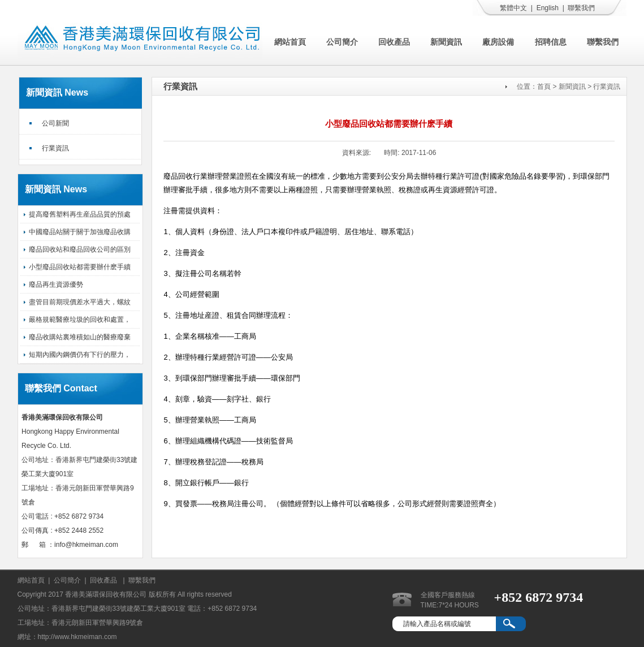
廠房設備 (498, 42)
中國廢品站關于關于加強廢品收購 (80, 232)
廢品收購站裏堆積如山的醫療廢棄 (80, 337)
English (548, 8)
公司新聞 (55, 123)
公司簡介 (342, 42)
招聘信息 (551, 42)
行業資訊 (55, 148)
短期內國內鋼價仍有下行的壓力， (80, 355)
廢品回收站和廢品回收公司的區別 (80, 249)
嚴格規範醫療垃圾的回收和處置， (80, 320)
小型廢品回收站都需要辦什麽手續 (80, 267)
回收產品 (394, 42)
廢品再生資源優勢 (56, 284)
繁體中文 (513, 8)
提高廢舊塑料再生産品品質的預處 (80, 214)
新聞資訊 (446, 42)
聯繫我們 (581, 8)
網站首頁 (290, 42)
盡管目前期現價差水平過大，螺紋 (80, 302)
